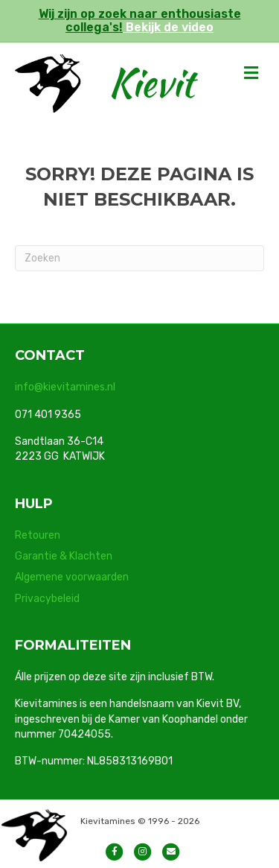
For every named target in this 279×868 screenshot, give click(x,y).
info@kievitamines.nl (65, 387)
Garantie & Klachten (64, 556)
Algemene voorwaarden (72, 577)
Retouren (38, 535)
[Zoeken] (139, 258)
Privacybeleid (47, 599)
